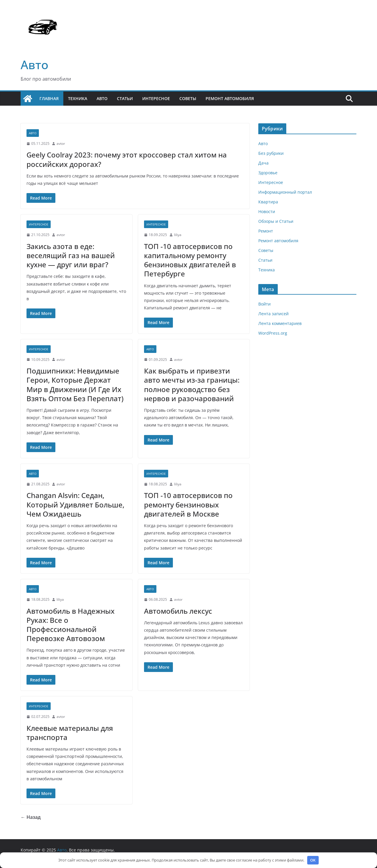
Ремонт (266, 231)
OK (313, 860)
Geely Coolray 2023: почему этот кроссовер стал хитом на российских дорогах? (127, 159)
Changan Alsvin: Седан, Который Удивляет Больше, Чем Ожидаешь (75, 504)
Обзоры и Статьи (276, 221)
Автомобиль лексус (178, 611)
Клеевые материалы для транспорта (70, 733)
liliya (178, 235)
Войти (264, 304)
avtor (61, 143)
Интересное (156, 98)
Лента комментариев (280, 323)
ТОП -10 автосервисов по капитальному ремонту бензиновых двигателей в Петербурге (190, 260)
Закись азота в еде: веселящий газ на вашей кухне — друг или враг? (71, 255)
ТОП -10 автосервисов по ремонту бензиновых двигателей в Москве (188, 504)
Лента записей (273, 314)
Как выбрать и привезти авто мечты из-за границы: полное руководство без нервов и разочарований (192, 385)
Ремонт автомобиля (230, 98)
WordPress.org (273, 333)
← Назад (31, 817)
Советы (188, 98)
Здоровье (268, 173)
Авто (34, 65)
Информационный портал (285, 192)
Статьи (125, 98)
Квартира (268, 202)
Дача (263, 163)
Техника (78, 98)
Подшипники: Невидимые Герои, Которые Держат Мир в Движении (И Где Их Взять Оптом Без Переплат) (75, 385)
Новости (267, 211)
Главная (49, 98)
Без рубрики (271, 153)
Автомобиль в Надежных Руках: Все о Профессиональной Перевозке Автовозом (71, 625)
